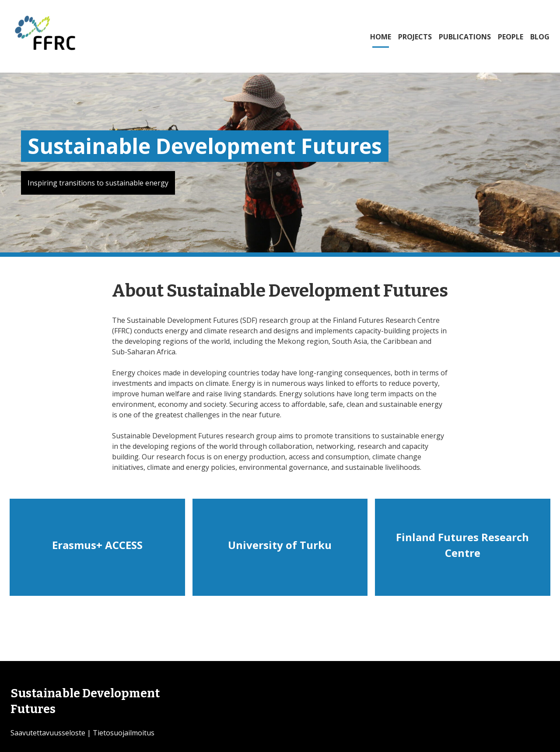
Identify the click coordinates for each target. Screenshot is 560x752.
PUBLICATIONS (465, 37)
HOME (381, 37)
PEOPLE (511, 37)
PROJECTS (415, 37)
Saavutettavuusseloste (48, 733)
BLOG (540, 37)
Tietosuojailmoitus (124, 733)
